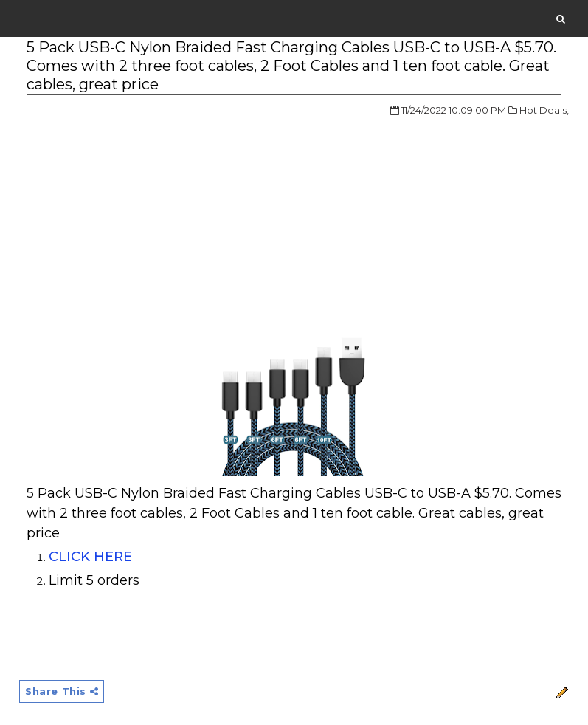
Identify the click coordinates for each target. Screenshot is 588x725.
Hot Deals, (544, 110)
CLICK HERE (90, 557)
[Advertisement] (151, 213)
